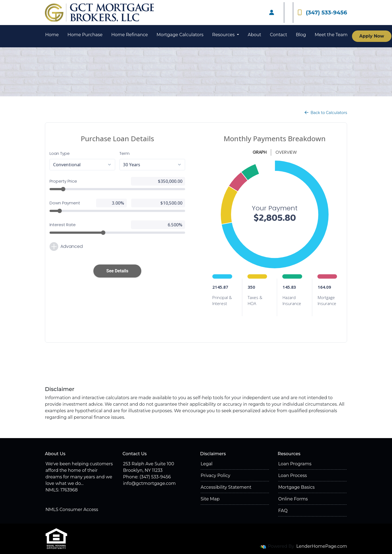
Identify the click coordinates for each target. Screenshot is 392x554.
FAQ (283, 511)
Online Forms (293, 499)
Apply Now (372, 36)
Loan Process (293, 475)
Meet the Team (331, 35)
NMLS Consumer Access (72, 510)
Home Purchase (85, 35)
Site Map (210, 499)
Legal (207, 464)
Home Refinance (130, 35)
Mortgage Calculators (180, 35)
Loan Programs (295, 464)
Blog (301, 35)
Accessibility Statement (226, 487)
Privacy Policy (215, 475)
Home (52, 35)
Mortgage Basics (296, 487)
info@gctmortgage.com (149, 483)
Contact (279, 35)
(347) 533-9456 (322, 13)
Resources (224, 35)
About (255, 35)
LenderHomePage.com (322, 546)
